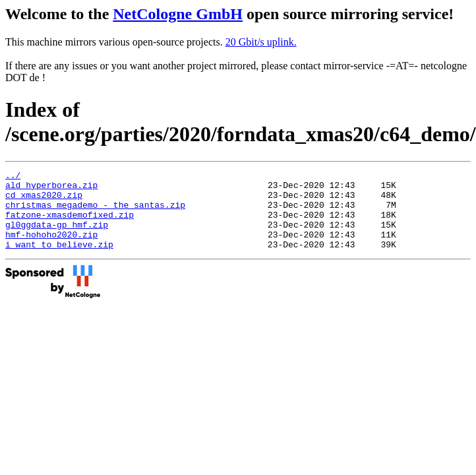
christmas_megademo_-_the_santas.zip (95, 212)
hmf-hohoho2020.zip (51, 248)
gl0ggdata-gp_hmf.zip (57, 236)
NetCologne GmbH (178, 14)
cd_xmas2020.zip (44, 201)
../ (13, 177)
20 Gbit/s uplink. (261, 42)
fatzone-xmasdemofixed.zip (70, 224)
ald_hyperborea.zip (51, 189)
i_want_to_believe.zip (59, 260)
